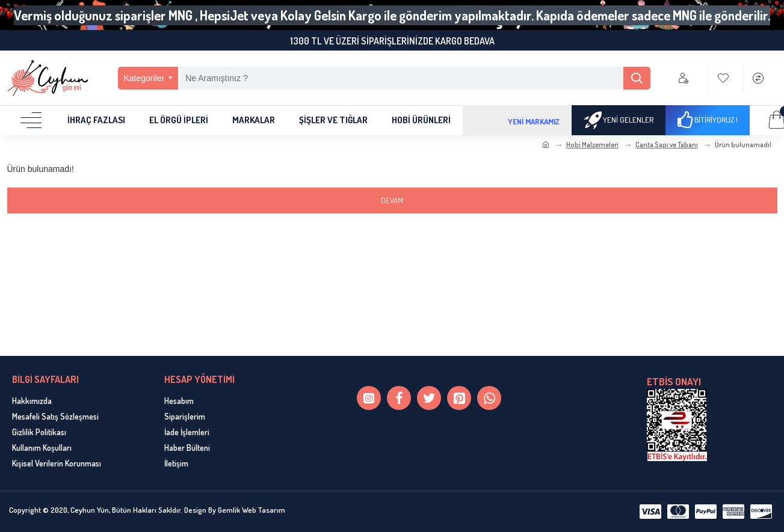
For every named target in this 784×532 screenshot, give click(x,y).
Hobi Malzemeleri (592, 145)
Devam (392, 200)
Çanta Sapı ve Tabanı (667, 145)
